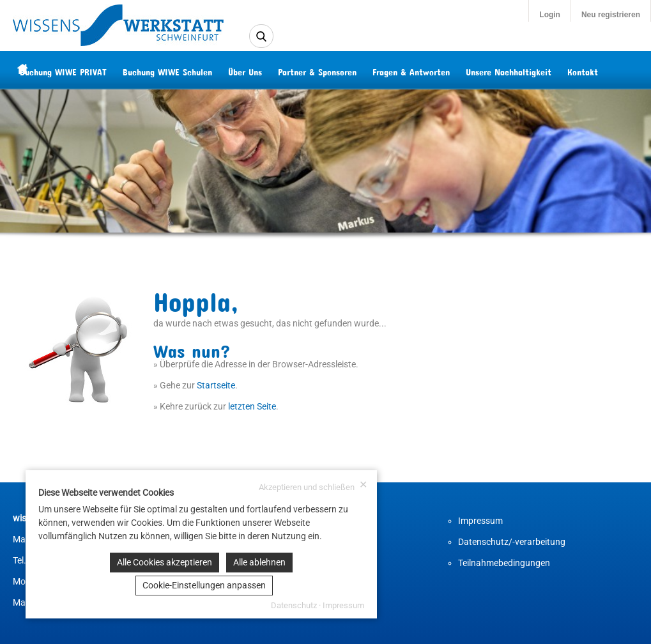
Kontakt (608, 70)
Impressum (480, 521)
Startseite (216, 385)
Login (550, 15)
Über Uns (270, 70)
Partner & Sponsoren (342, 70)
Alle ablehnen (259, 562)
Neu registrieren (611, 15)
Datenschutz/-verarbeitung (512, 542)
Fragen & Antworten (436, 70)
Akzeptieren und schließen (313, 486)
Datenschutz (294, 605)
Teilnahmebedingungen (504, 563)
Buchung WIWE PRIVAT (88, 70)
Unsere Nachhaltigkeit (533, 70)
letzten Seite (252, 406)
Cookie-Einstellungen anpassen (204, 585)
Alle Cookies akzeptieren (165, 562)
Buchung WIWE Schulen (192, 70)
